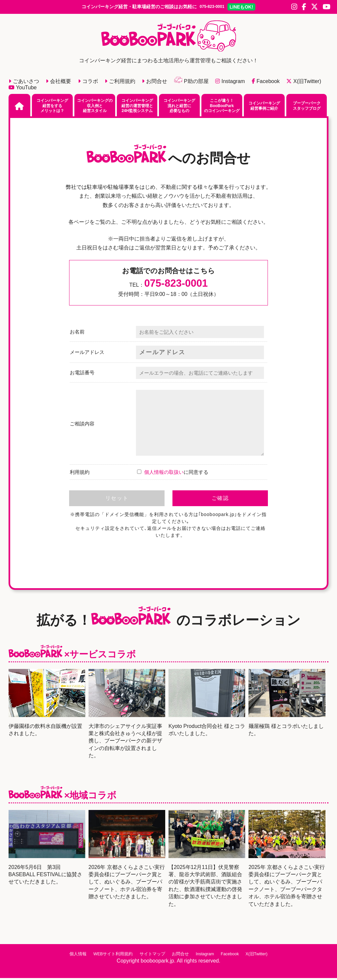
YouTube (23, 89)
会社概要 (58, 83)
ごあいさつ (24, 83)
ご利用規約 (120, 83)
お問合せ (155, 83)
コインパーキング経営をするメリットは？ (52, 107)
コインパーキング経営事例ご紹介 (264, 107)
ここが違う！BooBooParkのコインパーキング (222, 107)
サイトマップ (148, 955)
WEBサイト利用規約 (105, 955)
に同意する (172, 474)
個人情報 (67, 955)
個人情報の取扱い (164, 474)
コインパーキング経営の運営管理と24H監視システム (137, 107)
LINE (254, 8)
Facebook (266, 83)
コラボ (88, 83)
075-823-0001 (212, 8)
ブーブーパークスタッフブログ (307, 107)
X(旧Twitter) (304, 83)
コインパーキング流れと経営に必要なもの (179, 107)
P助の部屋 (191, 83)
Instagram (230, 83)
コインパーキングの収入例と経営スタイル (95, 107)
